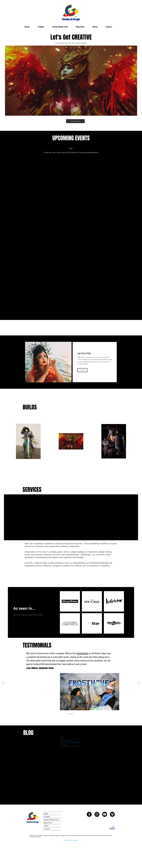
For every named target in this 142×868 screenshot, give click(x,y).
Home (46, 813)
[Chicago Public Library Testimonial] (73, 714)
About (46, 826)
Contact (47, 829)
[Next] (139, 683)
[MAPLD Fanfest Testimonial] (71, 714)
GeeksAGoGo (83, 653)
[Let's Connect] (75, 121)
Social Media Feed (51, 820)
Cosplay (47, 816)
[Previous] (3, 683)
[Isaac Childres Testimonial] (69, 714)
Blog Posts (48, 823)
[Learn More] (82, 370)
